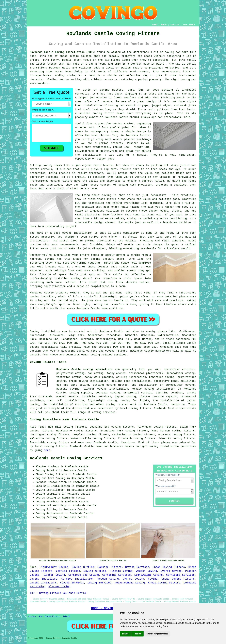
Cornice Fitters (110, 567)
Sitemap (32, 616)
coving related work (121, 404)
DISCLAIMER (189, 25)
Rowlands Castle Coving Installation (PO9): (63, 52)
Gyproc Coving (171, 571)
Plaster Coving (54, 575)
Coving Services (137, 567)
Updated (66, 616)
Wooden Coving (147, 571)
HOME (155, 25)
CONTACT (175, 25)
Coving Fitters (52, 616)
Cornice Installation (77, 579)
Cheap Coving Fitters (169, 567)
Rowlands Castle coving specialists (84, 369)
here (47, 450)
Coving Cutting (83, 567)
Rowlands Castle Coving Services (66, 458)
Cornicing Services (117, 575)
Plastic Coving (121, 571)
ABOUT (164, 25)
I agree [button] (125, 634)
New (40, 616)
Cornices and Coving (84, 575)
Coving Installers (44, 579)
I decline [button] (137, 634)
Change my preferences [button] (157, 634)
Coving (153, 579)
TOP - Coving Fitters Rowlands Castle (58, 593)
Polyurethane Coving (130, 583)
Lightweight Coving (54, 567)
